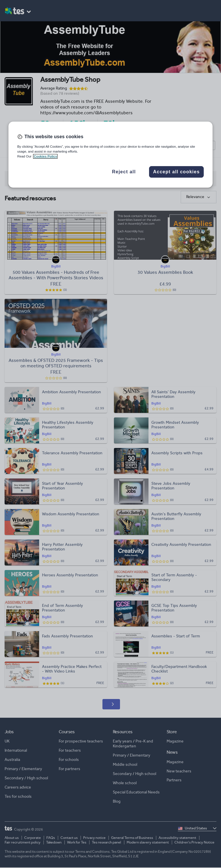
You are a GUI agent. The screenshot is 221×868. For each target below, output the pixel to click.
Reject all (124, 172)
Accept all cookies (176, 172)
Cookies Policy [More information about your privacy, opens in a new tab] (45, 156)
